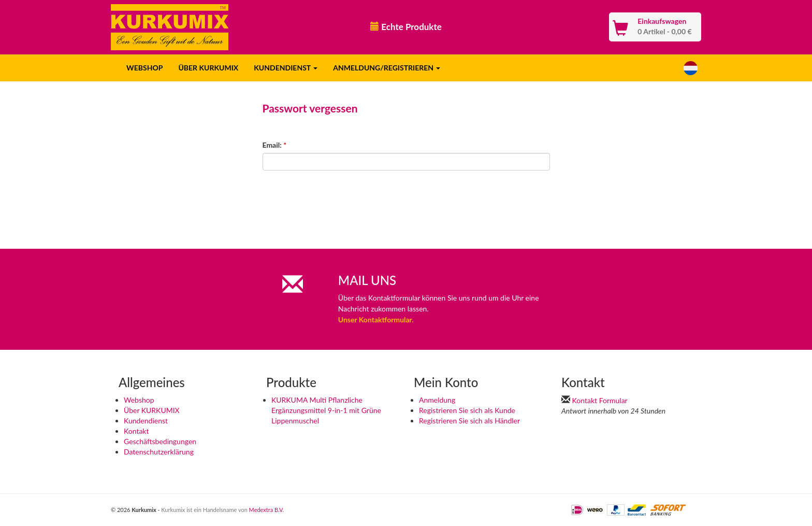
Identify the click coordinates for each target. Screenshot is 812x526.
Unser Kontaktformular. (376, 319)
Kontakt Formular (600, 400)
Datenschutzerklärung (159, 452)
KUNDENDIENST (286, 68)
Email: (275, 145)
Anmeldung (437, 400)
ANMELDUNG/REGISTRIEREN (387, 68)
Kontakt (136, 431)
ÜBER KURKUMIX (208, 68)
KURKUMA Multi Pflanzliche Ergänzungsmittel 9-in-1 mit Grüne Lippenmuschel (326, 410)
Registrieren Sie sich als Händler (469, 421)
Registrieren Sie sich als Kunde (467, 410)
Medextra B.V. (267, 510)
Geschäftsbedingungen (160, 441)
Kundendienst (146, 421)
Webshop (139, 400)
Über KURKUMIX (152, 410)
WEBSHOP (144, 68)
